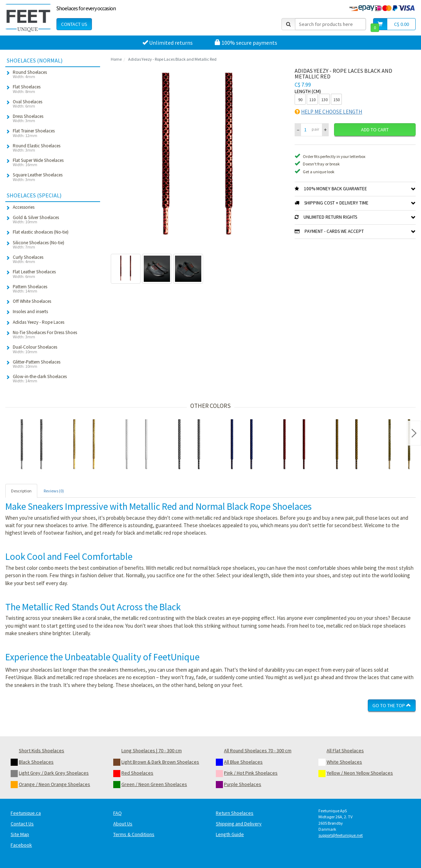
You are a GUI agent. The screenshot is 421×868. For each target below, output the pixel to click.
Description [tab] (21, 491)
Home (116, 59)
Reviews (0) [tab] (54, 491)
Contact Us (74, 24)
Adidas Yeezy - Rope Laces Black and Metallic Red (172, 59)
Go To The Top (392, 705)
